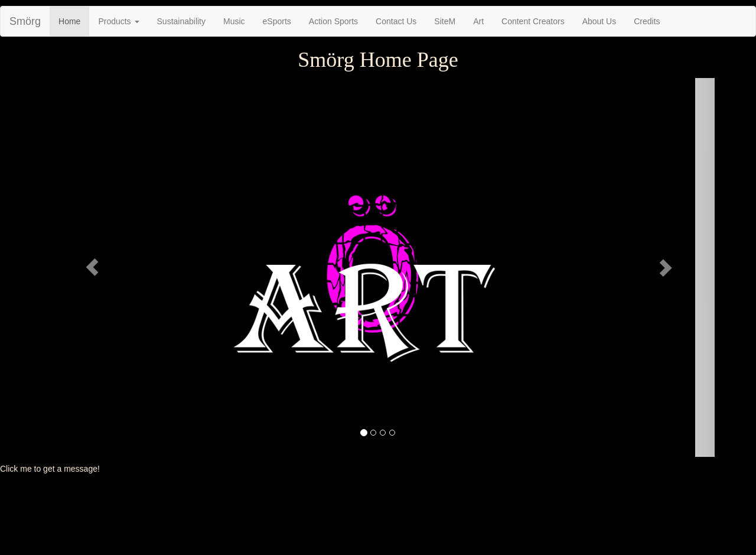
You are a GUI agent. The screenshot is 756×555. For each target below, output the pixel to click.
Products (118, 21)
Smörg (25, 21)
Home (69, 21)
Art (478, 21)
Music (234, 21)
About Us (599, 21)
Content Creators (533, 21)
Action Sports (333, 21)
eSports (277, 21)
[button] (92, 267)
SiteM (445, 21)
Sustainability (182, 21)
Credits (647, 21)
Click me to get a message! (50, 469)
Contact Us (396, 21)
